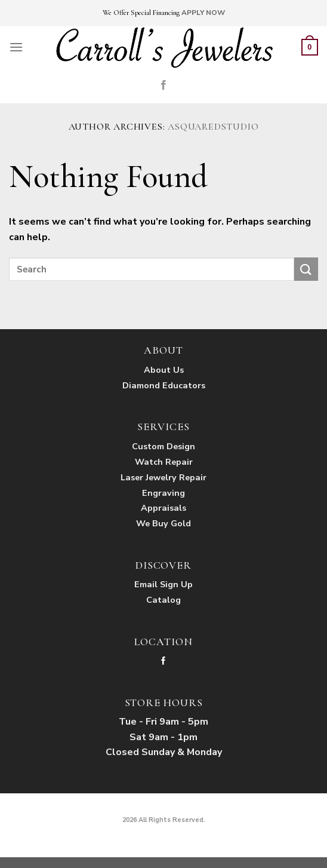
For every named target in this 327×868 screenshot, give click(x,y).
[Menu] (16, 47)
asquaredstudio (213, 127)
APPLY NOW (203, 13)
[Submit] (306, 269)
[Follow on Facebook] (163, 85)
